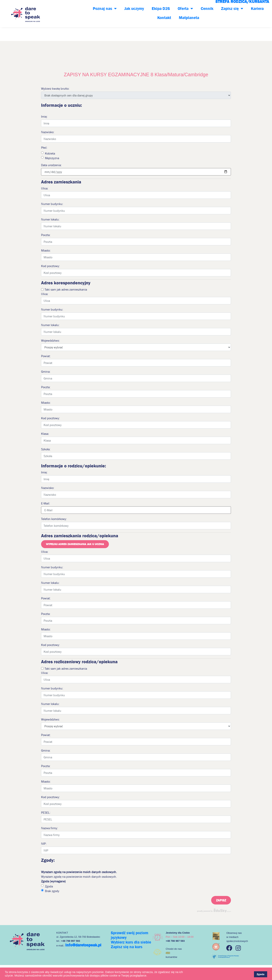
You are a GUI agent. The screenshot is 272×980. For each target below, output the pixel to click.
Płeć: (44, 148)
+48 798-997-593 (69, 13)
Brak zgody (52, 891)
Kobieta (50, 153)
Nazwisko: (48, 132)
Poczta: (46, 235)
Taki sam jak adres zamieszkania (66, 289)
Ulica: (45, 188)
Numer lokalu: (50, 219)
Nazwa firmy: (49, 828)
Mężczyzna (52, 158)
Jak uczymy (134, 9)
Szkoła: (46, 449)
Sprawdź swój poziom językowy (130, 935)
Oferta (185, 9)
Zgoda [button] (261, 974)
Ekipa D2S (161, 9)
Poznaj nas (105, 9)
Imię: (44, 116)
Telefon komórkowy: (54, 519)
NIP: (44, 844)
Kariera (257, 9)
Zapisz (221, 900)
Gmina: (46, 372)
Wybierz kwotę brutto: (55, 89)
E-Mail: (46, 503)
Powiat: (46, 356)
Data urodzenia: (51, 165)
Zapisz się (232, 9)
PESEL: (46, 812)
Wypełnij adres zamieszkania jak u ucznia (75, 544)
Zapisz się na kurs (127, 947)
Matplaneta (189, 18)
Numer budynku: (52, 204)
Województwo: (50, 340)
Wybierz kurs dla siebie (131, 942)
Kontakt (164, 18)
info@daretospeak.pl (83, 945)
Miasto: (46, 250)
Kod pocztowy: (50, 266)
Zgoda (49, 886)
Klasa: (45, 434)
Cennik (207, 9)
